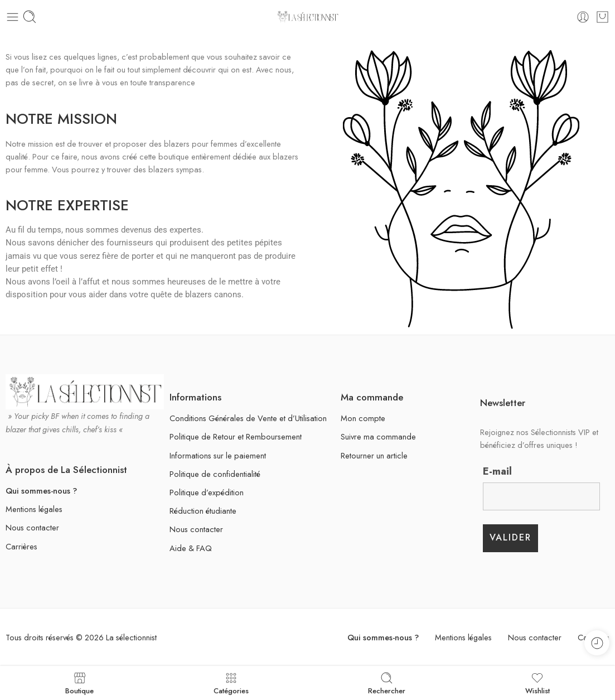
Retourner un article (374, 455)
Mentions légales (34, 509)
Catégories (231, 683)
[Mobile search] (30, 17)
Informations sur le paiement (218, 455)
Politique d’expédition (207, 492)
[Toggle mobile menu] (13, 17)
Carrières (21, 546)
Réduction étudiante (203, 511)
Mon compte (363, 418)
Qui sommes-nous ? (41, 491)
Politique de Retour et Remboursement (236, 436)
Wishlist (537, 683)
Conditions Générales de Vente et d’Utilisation (248, 418)
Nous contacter (32, 527)
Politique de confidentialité (215, 474)
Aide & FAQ (191, 548)
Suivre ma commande (378, 436)
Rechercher (387, 683)
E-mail (497, 471)
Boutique (79, 683)
